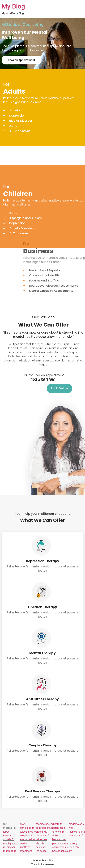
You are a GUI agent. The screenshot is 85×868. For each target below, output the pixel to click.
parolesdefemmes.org (65, 843)
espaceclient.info (46, 828)
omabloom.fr (27, 851)
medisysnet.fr (11, 843)
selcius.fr (41, 847)
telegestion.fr (27, 836)
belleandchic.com (62, 851)
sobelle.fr (8, 839)
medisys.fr (9, 847)
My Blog (13, 6)
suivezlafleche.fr (29, 832)
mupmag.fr (10, 851)
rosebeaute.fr (76, 836)
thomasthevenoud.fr (47, 824)
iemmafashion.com (31, 839)
